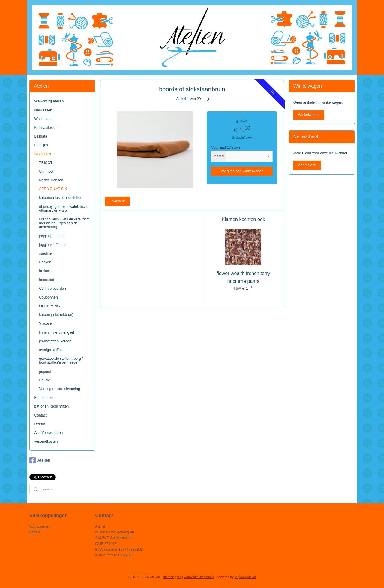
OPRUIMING (50, 306)
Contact (41, 415)
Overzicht (117, 201)
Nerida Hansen (51, 180)
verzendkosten (46, 441)
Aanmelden (307, 165)
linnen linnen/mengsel (57, 332)
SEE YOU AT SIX (53, 189)
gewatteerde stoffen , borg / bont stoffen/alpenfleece (61, 361)
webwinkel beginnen (199, 577)
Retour (40, 424)
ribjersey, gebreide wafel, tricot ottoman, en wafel (64, 209)
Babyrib (45, 262)
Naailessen (43, 110)
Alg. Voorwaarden (49, 433)
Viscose (46, 323)
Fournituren (44, 398)
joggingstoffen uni (53, 245)
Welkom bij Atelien (49, 101)
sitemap (168, 577)
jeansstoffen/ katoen (55, 341)
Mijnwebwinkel (245, 577)
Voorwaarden (40, 526)
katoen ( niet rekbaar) (56, 315)
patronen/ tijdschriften (52, 406)
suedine (46, 253)
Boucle (45, 380)
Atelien (40, 460)
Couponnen (49, 297)
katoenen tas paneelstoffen (61, 198)
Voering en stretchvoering (60, 389)
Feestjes (41, 145)
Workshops (43, 119)
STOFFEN (43, 154)
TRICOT (46, 163)
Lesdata (41, 136)
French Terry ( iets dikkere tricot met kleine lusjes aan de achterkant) (64, 223)
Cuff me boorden (53, 289)
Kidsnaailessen (47, 128)
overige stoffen (51, 350)
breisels (45, 271)
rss (179, 577)
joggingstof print (52, 236)
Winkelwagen (309, 115)
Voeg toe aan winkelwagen (242, 171)
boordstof (47, 280)
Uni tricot (46, 171)
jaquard (45, 371)
